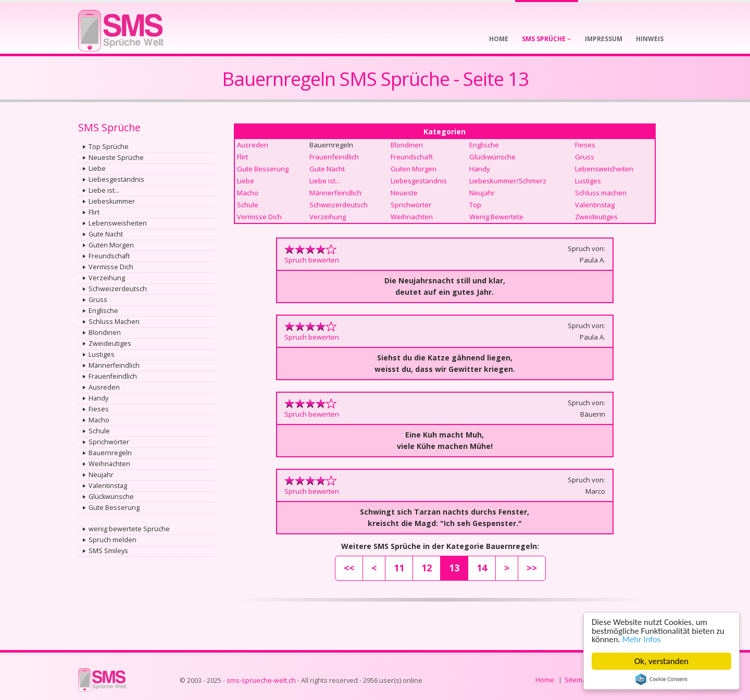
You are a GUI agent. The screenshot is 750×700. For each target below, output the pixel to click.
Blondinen (105, 333)
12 (427, 568)
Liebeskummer (112, 201)
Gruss (98, 300)
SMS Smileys (108, 551)
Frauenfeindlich (113, 376)
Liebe (97, 168)
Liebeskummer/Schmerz (508, 181)
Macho (99, 420)
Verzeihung (107, 278)
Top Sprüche (109, 147)
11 (399, 568)
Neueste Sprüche (116, 158)
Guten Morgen (111, 245)
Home (545, 680)
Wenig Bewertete (496, 217)
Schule (99, 431)
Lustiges (102, 354)
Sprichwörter (109, 442)
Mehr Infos (642, 639)
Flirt (94, 212)
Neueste (404, 193)
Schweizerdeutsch (118, 289)
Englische (103, 311)
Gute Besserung (114, 508)
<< (349, 568)
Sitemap (577, 680)
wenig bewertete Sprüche (129, 529)
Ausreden (104, 387)
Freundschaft (109, 256)
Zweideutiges (110, 343)
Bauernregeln (110, 453)
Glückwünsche (111, 497)
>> (532, 568)
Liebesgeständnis (116, 179)
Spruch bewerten (312, 260)
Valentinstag (108, 486)
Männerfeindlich (114, 365)
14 (482, 568)
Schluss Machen (114, 322)
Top (475, 205)
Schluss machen (601, 193)
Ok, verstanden (661, 661)
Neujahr (101, 475)
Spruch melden (113, 540)
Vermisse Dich (111, 267)
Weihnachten (109, 464)
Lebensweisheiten (118, 223)
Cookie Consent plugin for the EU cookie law (661, 679)
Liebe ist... (104, 190)
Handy (98, 398)
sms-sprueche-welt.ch (261, 680)
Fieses (99, 409)
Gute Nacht (106, 234)
